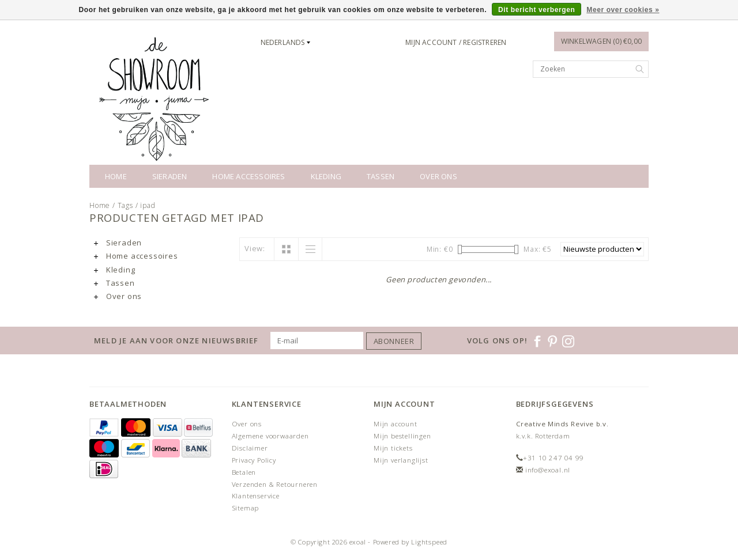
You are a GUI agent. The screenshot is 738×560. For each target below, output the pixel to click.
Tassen (381, 176)
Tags (125, 205)
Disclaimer (250, 448)
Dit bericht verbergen (536, 10)
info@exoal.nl (548, 470)
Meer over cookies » (623, 10)
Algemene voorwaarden (270, 436)
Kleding (326, 176)
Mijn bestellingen (402, 436)
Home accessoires (248, 176)
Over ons (438, 176)
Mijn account (396, 424)
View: (255, 248)
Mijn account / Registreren (456, 42)
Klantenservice (256, 496)
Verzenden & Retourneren (275, 484)
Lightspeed (429, 542)
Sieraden (170, 176)
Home (116, 176)
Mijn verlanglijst (401, 460)
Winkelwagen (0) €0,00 (601, 41)
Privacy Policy (254, 460)
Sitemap (246, 508)
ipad (148, 205)
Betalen (244, 472)
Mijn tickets (393, 448)
